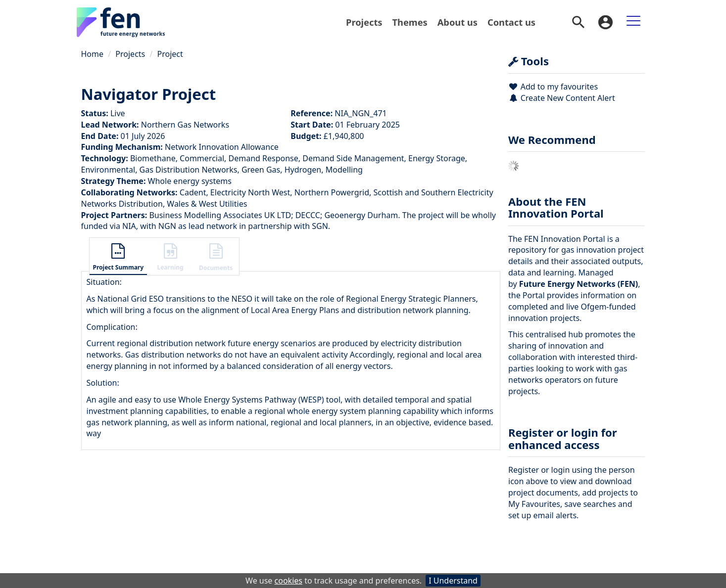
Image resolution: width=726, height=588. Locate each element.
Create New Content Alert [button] (562, 98)
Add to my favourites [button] (553, 87)
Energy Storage (437, 158)
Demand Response (264, 158)
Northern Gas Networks (185, 125)
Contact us (511, 22)
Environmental (108, 170)
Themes (410, 22)
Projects (364, 22)
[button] (119, 258)
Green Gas (261, 170)
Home (93, 54)
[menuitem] (364, 22)
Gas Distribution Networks (189, 170)
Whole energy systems (190, 181)
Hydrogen (303, 170)
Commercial (202, 158)
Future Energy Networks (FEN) (579, 284)
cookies (289, 581)
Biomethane (153, 158)
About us (458, 22)
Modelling (344, 170)
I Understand (453, 581)
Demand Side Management (353, 158)
